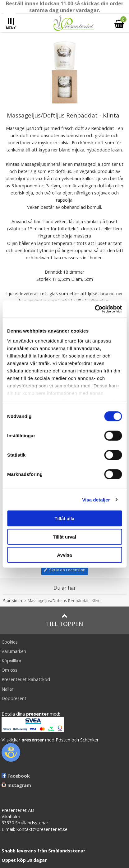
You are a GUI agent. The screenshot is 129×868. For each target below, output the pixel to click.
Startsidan (13, 601)
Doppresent (14, 698)
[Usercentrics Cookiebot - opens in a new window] (95, 309)
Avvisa (65, 555)
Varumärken (14, 651)
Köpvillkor (12, 661)
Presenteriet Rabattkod (26, 679)
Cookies (10, 642)
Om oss (9, 670)
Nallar (7, 689)
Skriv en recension (65, 570)
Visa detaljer (96, 499)
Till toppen (64, 620)
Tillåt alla (65, 518)
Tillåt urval (64, 537)
